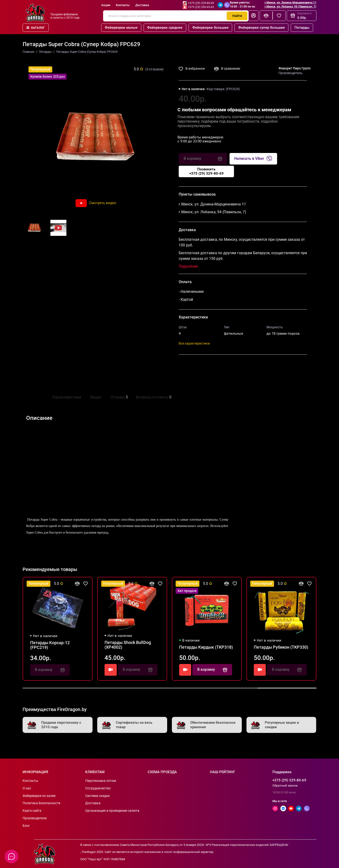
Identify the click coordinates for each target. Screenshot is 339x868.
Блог (26, 826)
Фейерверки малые (121, 28)
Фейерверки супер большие (262, 28)
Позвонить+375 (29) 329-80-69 (206, 171)
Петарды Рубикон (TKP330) (281, 647)
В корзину (212, 670)
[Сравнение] (266, 16)
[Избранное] (279, 16)
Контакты (123, 5)
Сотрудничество (98, 788)
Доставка (142, 5)
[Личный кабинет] (253, 16)
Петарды (302, 28)
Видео (96, 397)
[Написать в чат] (12, 857)
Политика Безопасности (41, 803)
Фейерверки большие (210, 28)
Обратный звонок (285, 786)
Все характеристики (194, 343)
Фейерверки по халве (39, 796)
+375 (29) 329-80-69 (201, 3)
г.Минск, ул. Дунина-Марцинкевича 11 (291, 3)
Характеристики (67, 397)
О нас (27, 788)
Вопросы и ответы (153, 397)
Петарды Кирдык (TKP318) (206, 647)
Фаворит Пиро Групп (295, 68)
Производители (35, 818)
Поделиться (194, 365)
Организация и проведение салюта (112, 811)
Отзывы (119, 397)
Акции (106, 5)
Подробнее (188, 266)
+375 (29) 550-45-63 (201, 7)
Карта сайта (32, 811)
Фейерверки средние (165, 28)
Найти (237, 16)
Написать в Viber (253, 159)
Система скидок (98, 796)
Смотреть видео (96, 203)
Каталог (36, 28)
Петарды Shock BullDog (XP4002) (128, 645)
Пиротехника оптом (101, 781)
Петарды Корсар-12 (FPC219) (50, 645)
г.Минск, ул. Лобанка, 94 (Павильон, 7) (290, 7)
